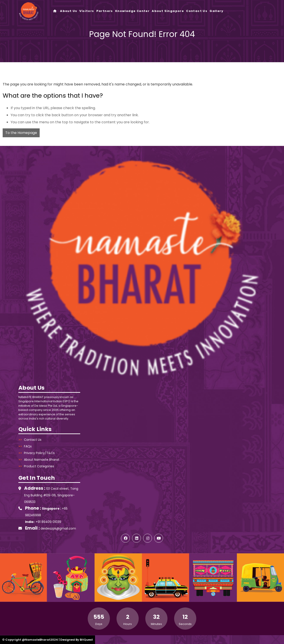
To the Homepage (21, 133)
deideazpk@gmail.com (58, 528)
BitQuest (86, 640)
